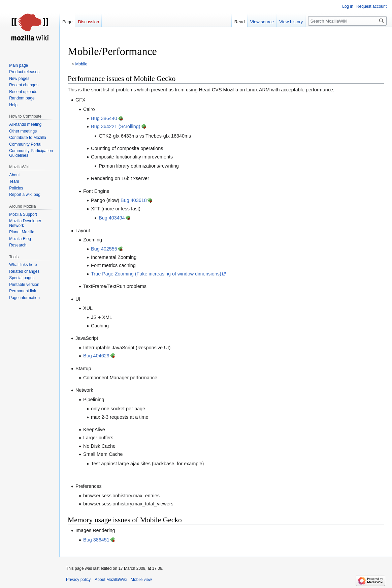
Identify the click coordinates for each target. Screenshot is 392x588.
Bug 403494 (112, 218)
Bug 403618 (134, 200)
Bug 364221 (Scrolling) (116, 126)
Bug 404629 (96, 356)
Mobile (81, 64)
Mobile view (141, 580)
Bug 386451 (96, 540)
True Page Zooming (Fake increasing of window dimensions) (156, 274)
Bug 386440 (104, 118)
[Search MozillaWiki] (347, 21)
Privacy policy (78, 580)
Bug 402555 (104, 249)
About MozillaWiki (111, 580)
